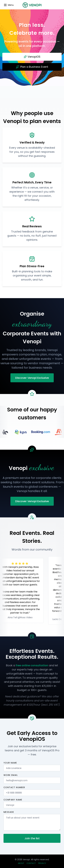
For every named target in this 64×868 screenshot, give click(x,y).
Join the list (32, 838)
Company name (13, 800)
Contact (31, 863)
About (21, 863)
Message (9, 812)
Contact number (14, 787)
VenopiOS (32, 57)
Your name (10, 763)
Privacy (42, 863)
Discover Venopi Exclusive (32, 378)
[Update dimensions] (9, 5)
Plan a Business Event (32, 67)
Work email (11, 775)
